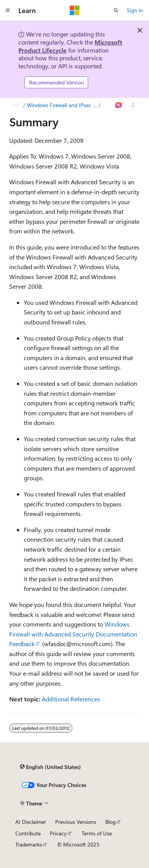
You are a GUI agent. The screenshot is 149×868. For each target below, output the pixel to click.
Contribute (28, 833)
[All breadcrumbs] (16, 105)
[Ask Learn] (119, 105)
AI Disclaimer (31, 822)
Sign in (135, 10)
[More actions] (133, 105)
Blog (111, 822)
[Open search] (116, 10)
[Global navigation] (8, 10)
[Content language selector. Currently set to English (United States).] (50, 767)
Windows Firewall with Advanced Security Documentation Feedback (73, 634)
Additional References (71, 699)
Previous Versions (76, 822)
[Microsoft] (75, 10)
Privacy (58, 833)
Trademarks (29, 844)
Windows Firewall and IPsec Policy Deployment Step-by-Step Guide (62, 105)
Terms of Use (97, 833)
